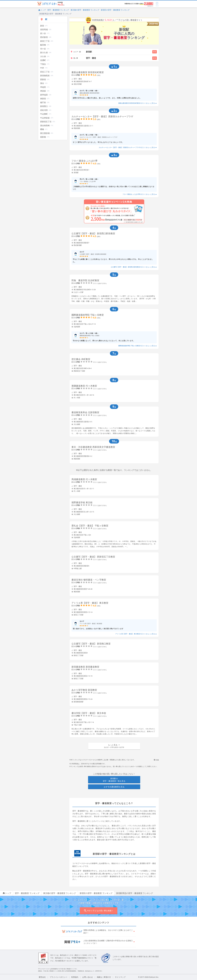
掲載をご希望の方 (104, 977)
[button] (114, 746)
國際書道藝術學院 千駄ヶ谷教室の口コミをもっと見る (138, 346)
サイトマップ (120, 977)
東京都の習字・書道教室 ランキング (85, 10)
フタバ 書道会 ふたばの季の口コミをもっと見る (140, 194)
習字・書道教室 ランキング (58, 10)
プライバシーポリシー (59, 977)
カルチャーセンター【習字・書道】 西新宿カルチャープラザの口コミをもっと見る (128, 147)
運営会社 (42, 977)
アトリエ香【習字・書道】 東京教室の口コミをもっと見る (136, 634)
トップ (42, 10)
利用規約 (75, 977)
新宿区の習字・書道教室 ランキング (115, 10)
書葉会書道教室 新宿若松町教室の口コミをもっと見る (138, 103)
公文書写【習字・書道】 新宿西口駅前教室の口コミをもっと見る (134, 267)
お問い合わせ (88, 977)
